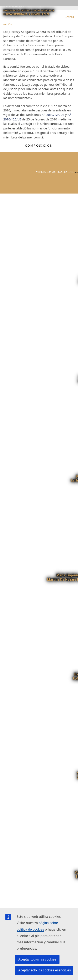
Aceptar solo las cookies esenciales (45, 970)
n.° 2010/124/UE (53, 115)
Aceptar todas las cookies (37, 959)
